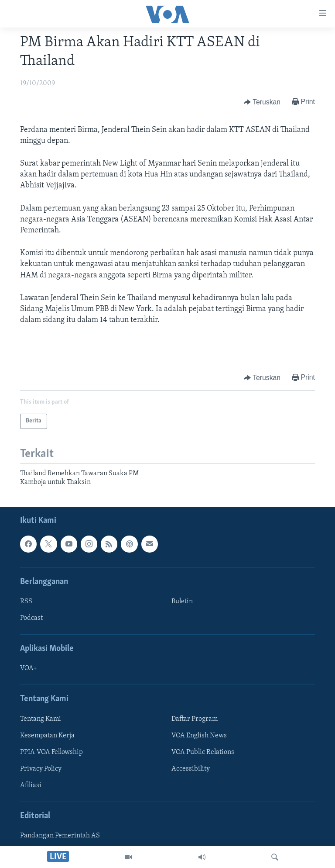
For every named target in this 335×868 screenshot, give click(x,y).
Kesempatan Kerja (47, 736)
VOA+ (29, 669)
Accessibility (191, 769)
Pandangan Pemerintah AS (60, 836)
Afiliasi (31, 785)
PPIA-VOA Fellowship (51, 752)
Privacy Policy (41, 769)
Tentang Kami (41, 719)
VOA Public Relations (203, 752)
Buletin (182, 602)
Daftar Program (195, 719)
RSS (26, 602)
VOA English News (199, 736)
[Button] (262, 102)
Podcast (31, 618)
